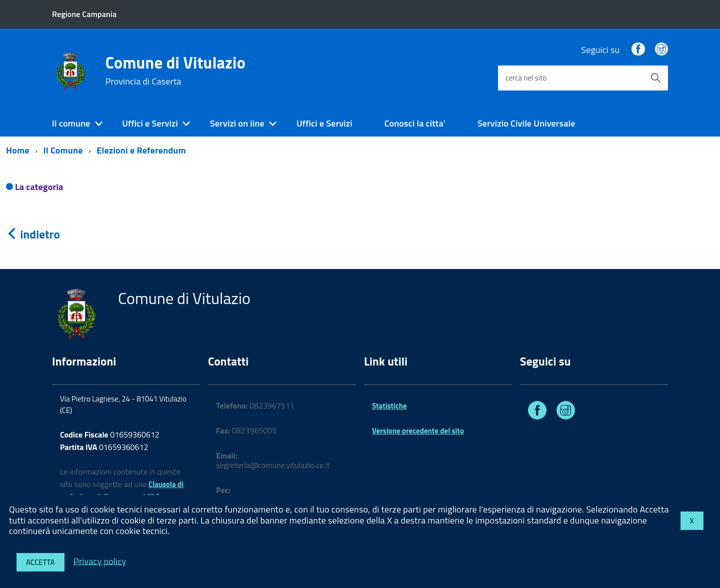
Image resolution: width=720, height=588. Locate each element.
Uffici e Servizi (150, 123)
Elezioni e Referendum (141, 150)
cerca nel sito (526, 78)
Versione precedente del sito (418, 431)
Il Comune (63, 150)
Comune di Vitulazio (175, 70)
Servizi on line (237, 123)
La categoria (39, 187)
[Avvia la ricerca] (655, 78)
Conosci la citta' (415, 123)
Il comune (71, 123)
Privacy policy (100, 561)
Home (18, 150)
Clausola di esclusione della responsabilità (122, 490)
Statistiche (389, 406)
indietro (33, 234)
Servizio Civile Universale (526, 123)
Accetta (40, 562)
